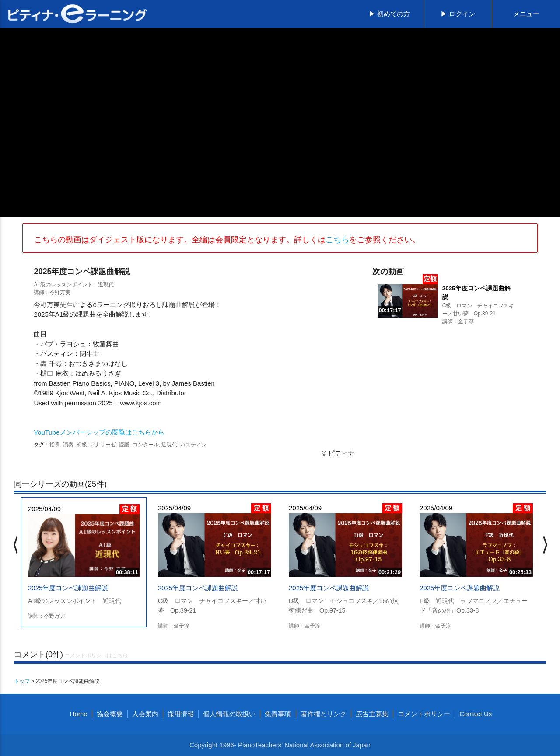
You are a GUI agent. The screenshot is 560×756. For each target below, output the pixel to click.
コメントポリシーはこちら (96, 655)
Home (79, 714)
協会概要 (110, 714)
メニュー (526, 14)
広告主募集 (372, 714)
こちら (337, 240)
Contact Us (476, 714)
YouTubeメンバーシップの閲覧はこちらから (99, 432)
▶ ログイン (458, 14)
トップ (22, 681)
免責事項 (278, 714)
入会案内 (145, 714)
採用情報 (181, 714)
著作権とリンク (324, 714)
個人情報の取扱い (229, 714)
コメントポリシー (424, 714)
